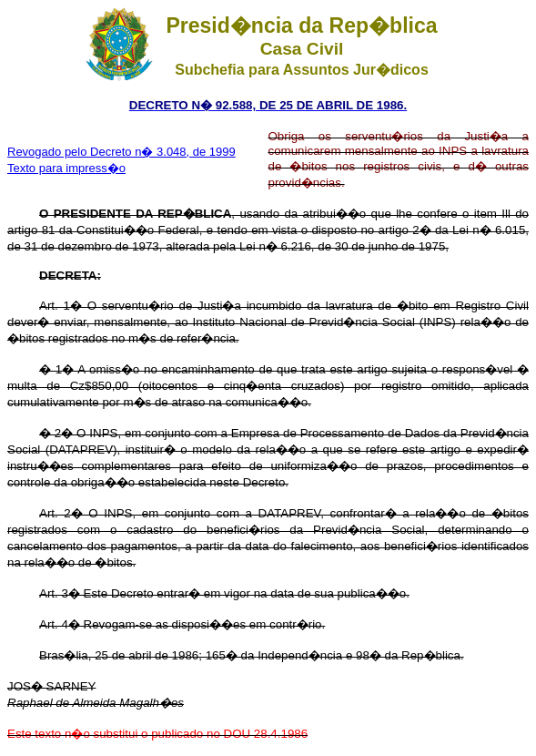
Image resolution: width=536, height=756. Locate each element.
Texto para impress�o (66, 168)
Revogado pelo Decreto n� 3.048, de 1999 (121, 152)
